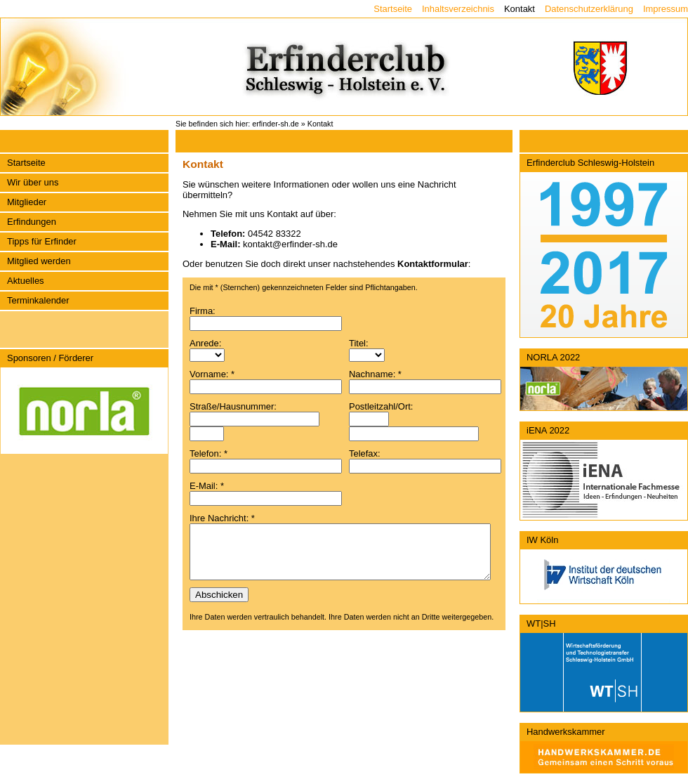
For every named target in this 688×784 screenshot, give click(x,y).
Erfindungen (32, 222)
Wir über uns (33, 182)
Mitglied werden (39, 261)
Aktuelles (26, 281)
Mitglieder (27, 202)
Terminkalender (38, 300)
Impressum (666, 9)
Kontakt (520, 9)
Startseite (393, 9)
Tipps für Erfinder (42, 241)
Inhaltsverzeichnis (458, 9)
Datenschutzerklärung (589, 9)
